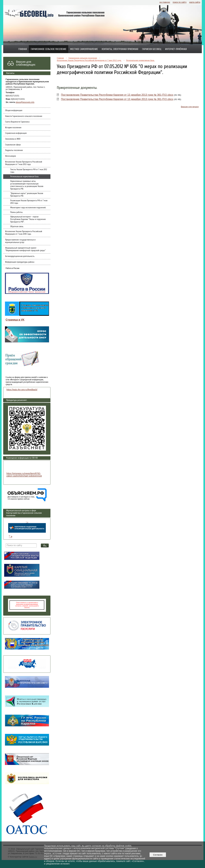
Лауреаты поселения (14, 150)
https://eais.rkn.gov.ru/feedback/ (22, 390)
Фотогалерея (10, 156)
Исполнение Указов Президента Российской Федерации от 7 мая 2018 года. (24, 233)
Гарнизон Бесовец (152, 49)
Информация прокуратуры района (20, 262)
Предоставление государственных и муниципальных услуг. (20, 241)
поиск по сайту (180, 2)
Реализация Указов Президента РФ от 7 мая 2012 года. (29, 202)
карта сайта (195, 2)
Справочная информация (16, 133)
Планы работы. (17, 212)
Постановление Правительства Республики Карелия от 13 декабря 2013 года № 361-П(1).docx (117, 95)
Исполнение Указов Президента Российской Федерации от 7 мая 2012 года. (24, 163)
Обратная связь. (17, 226)
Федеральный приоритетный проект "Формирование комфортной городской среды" (25, 249)
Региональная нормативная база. (25, 177)
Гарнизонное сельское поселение (49, 49)
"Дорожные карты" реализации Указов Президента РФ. (27, 195)
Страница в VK (15, 320)
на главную (165, 2)
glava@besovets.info (25, 102)
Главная (23, 49)
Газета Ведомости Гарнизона (17, 122)
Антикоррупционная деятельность (20, 256)
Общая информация (14, 110)
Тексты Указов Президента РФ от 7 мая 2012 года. (29, 171)
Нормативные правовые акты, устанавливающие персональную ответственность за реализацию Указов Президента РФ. (27, 185)
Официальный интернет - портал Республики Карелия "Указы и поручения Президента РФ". (28, 219)
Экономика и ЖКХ (13, 139)
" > (27, 527)
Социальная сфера (13, 145)
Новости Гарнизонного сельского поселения (24, 116)
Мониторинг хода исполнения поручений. (28, 208)
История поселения (13, 128)
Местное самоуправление (84, 49)
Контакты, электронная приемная (120, 49)
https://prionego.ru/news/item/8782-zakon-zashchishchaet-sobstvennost (24, 475)
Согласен (158, 855)
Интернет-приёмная (176, 49)
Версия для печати (190, 107)
